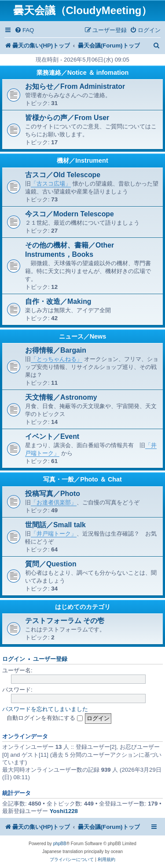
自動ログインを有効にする (45, 718)
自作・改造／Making (58, 301)
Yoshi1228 (64, 811)
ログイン (14, 659)
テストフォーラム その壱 (65, 621)
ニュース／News (83, 336)
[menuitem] (24, 30)
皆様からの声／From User (67, 118)
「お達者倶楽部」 (54, 502)
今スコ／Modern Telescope (70, 214)
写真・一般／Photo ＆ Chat (82, 479)
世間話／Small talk (55, 525)
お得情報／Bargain (56, 350)
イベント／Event (52, 436)
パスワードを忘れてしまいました (45, 709)
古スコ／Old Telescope (63, 175)
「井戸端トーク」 (54, 534)
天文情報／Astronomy (61, 397)
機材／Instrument (82, 160)
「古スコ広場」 (51, 184)
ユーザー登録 (50, 659)
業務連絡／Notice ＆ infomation (83, 73)
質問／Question (51, 564)
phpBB (60, 844)
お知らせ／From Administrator (75, 86)
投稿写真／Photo (53, 494)
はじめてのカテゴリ (83, 607)
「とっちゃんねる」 (57, 359)
